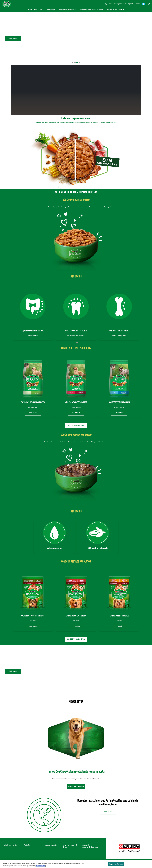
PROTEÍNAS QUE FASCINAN (115, 10)
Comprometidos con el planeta (70, 846)
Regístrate (131, 4)
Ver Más (76, 31)
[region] (76, 864)
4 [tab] (80, 62)
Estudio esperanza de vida (120, 4)
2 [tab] (75, 62)
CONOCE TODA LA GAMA (76, 426)
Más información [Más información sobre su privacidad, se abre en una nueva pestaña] (41, 866)
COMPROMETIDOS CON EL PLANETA (91, 10)
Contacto (137, 4)
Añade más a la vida (10, 845)
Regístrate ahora (76, 786)
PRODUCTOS (51, 10)
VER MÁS (33, 413)
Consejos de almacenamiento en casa (90, 846)
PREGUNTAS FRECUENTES (67, 10)
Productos (27, 845)
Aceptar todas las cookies (116, 864)
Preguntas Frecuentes (50, 845)
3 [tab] (77, 62)
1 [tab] (72, 62)
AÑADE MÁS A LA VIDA (35, 10)
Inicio (110, 4)
